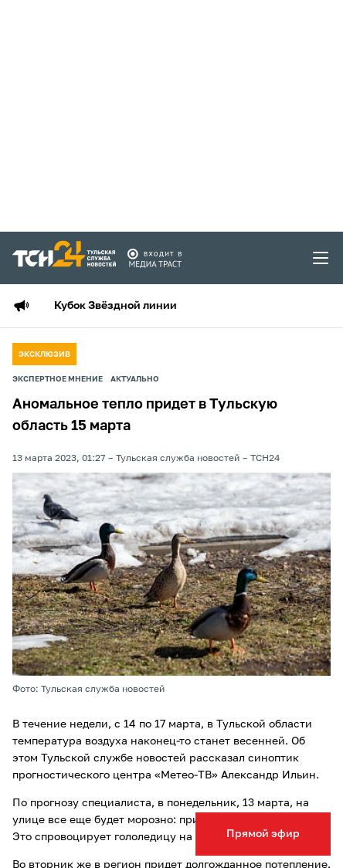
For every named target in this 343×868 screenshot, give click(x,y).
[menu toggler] (321, 258)
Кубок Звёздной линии (115, 306)
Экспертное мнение (58, 379)
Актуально (135, 379)
